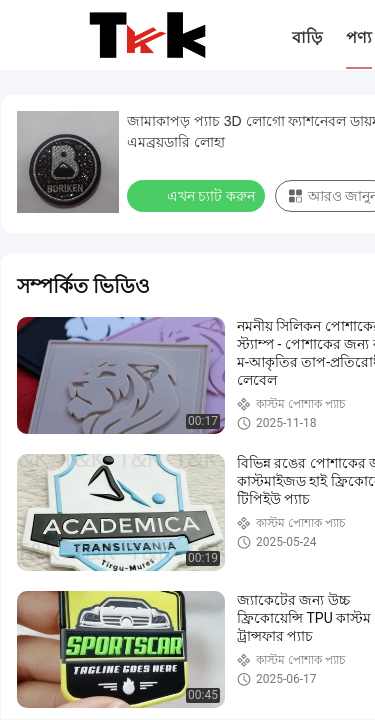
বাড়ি (307, 37)
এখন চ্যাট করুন (198, 195)
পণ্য (359, 37)
